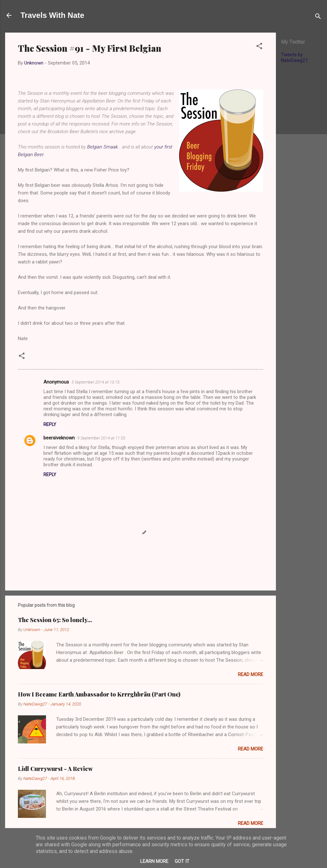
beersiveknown (59, 438)
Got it (182, 861)
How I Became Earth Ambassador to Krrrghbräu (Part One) (99, 694)
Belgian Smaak (103, 147)
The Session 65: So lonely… (55, 620)
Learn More (154, 861)
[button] (259, 47)
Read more (251, 674)
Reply (50, 424)
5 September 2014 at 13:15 (95, 382)
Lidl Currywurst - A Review (55, 769)
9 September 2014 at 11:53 (101, 438)
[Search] (318, 17)
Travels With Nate (52, 15)
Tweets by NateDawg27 (294, 57)
